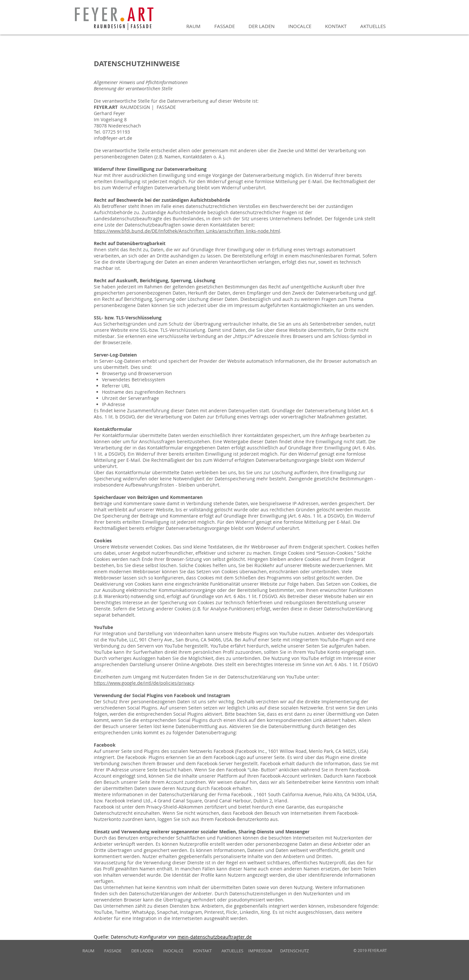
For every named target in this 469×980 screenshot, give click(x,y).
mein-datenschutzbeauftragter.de (215, 937)
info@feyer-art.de (113, 138)
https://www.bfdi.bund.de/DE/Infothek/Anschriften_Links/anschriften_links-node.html (187, 231)
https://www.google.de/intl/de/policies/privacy (144, 683)
